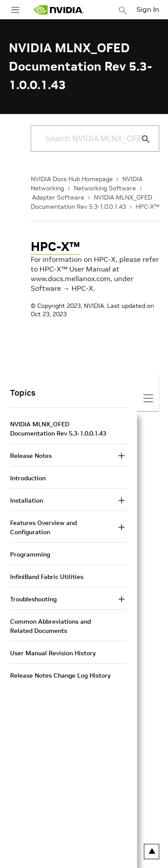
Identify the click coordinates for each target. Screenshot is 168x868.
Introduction (28, 478)
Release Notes (31, 456)
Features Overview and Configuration (43, 527)
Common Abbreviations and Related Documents (50, 626)
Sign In (148, 9)
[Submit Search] (141, 139)
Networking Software (105, 188)
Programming (30, 554)
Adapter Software (58, 197)
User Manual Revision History (53, 653)
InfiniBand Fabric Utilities (47, 577)
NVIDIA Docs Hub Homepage (72, 179)
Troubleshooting (33, 599)
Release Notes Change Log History (60, 675)
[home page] (59, 10)
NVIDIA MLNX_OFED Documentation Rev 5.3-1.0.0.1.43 (58, 429)
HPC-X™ (147, 207)
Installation (27, 500)
